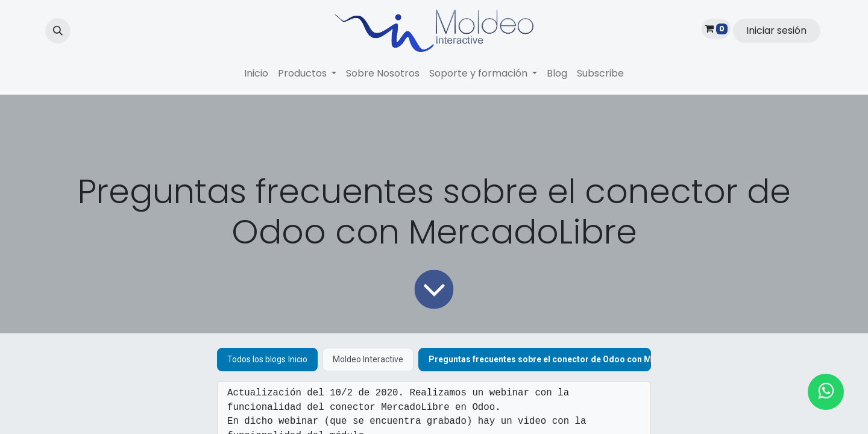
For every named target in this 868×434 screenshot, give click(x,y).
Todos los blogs (256, 359)
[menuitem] (256, 74)
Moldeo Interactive (368, 359)
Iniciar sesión (776, 30)
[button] (58, 31)
